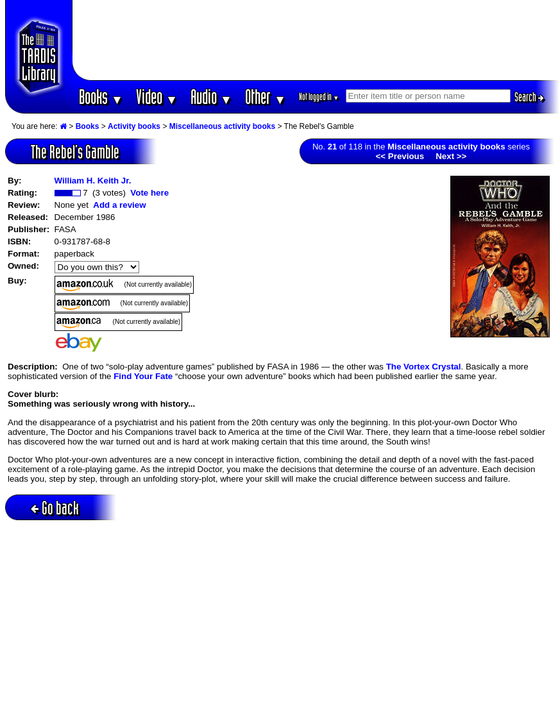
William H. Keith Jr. (93, 181)
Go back (55, 508)
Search (529, 97)
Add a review (119, 205)
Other (266, 97)
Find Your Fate (143, 376)
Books (101, 97)
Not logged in (319, 97)
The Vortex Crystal (424, 367)
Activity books (134, 126)
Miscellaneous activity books (222, 126)
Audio (211, 97)
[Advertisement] (316, 40)
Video (157, 97)
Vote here (149, 193)
